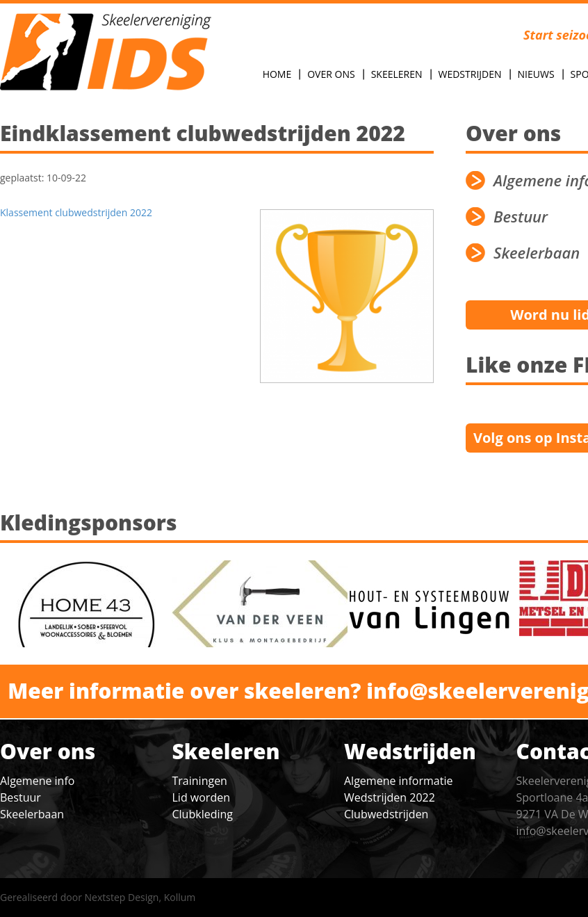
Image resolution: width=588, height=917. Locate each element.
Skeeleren (397, 74)
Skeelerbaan (32, 814)
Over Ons (331, 74)
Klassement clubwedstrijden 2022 (76, 212)
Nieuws (536, 74)
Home (277, 74)
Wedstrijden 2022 (390, 797)
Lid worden (201, 797)
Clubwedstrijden (386, 814)
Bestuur (21, 797)
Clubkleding (203, 814)
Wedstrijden (470, 74)
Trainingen (200, 781)
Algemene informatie (398, 781)
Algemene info (37, 781)
